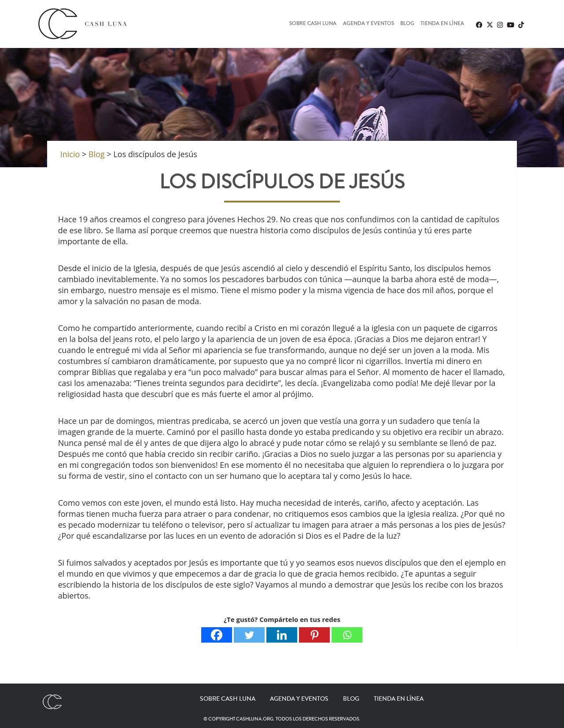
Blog (407, 24)
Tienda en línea (442, 24)
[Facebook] (217, 635)
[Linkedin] (282, 635)
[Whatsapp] (347, 635)
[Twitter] (249, 635)
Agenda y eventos (369, 24)
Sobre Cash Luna (313, 24)
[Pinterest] (314, 635)
